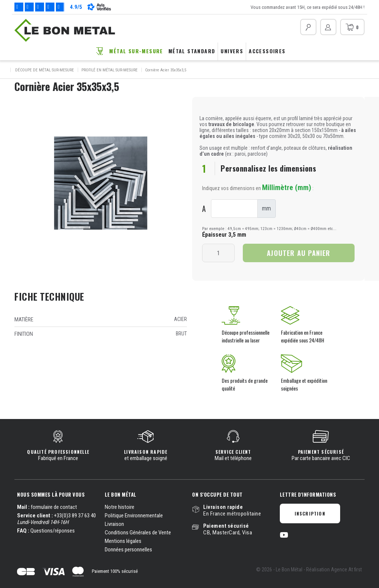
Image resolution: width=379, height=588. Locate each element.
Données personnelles (128, 550)
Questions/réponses (53, 531)
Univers (232, 51)
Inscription (310, 513)
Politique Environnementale (134, 516)
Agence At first (346, 570)
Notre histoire (120, 507)
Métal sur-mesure (136, 51)
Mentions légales (123, 541)
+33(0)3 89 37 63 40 (75, 516)
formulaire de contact (54, 507)
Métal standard (192, 51)
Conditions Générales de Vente (138, 533)
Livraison (114, 524)
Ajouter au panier (298, 253)
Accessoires (267, 51)
